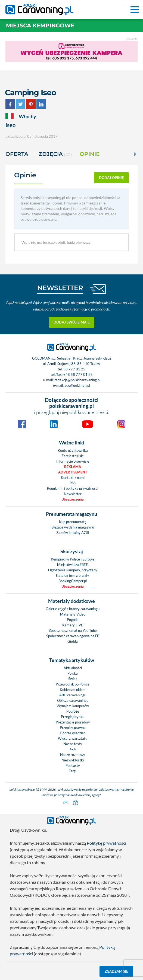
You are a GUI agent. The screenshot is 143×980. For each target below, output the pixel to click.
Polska (73, 673)
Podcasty (73, 766)
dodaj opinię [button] (111, 178)
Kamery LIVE (73, 625)
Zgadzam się (116, 971)
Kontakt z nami (73, 478)
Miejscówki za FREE (73, 565)
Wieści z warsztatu (73, 738)
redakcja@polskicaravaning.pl (77, 380)
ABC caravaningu (73, 695)
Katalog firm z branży (73, 575)
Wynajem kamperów (73, 706)
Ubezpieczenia (73, 499)
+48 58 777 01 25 (78, 374)
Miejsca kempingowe (40, 25)
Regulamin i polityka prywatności (73, 488)
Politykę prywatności (106, 843)
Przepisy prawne (73, 728)
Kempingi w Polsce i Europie (73, 559)
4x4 (73, 749)
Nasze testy (73, 744)
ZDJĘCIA (55, 154)
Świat (73, 679)
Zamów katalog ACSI (73, 533)
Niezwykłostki (73, 760)
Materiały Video (73, 614)
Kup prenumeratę (73, 522)
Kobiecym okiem (73, 690)
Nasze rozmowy (73, 755)
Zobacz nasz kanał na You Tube (73, 630)
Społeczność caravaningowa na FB (73, 636)
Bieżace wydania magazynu (73, 527)
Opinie (90, 154)
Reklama (73, 467)
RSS (73, 483)
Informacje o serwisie (73, 461)
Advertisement (73, 472)
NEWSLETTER (60, 288)
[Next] (135, 154)
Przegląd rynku (73, 717)
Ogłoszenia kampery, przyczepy (73, 570)
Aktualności (73, 668)
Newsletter (73, 494)
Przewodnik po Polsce (73, 684)
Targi (73, 771)
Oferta (17, 154)
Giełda (73, 641)
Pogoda (73, 620)
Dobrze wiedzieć (73, 733)
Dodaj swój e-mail (71, 322)
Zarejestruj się (73, 456)
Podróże (73, 711)
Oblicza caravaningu (73, 700)
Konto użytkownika (73, 450)
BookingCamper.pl (73, 581)
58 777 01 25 (74, 369)
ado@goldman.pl (77, 385)
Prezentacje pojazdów (73, 722)
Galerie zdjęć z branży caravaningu (73, 609)
